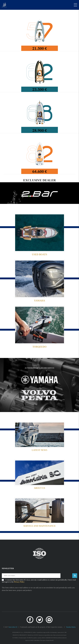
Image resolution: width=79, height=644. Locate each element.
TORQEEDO (39, 347)
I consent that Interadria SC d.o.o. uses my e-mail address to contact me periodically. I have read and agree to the (39, 581)
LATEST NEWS (39, 450)
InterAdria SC (13, 627)
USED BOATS (39, 254)
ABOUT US (39, 488)
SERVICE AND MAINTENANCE (39, 526)
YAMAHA (39, 301)
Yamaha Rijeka (71, 627)
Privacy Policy (19, 582)
